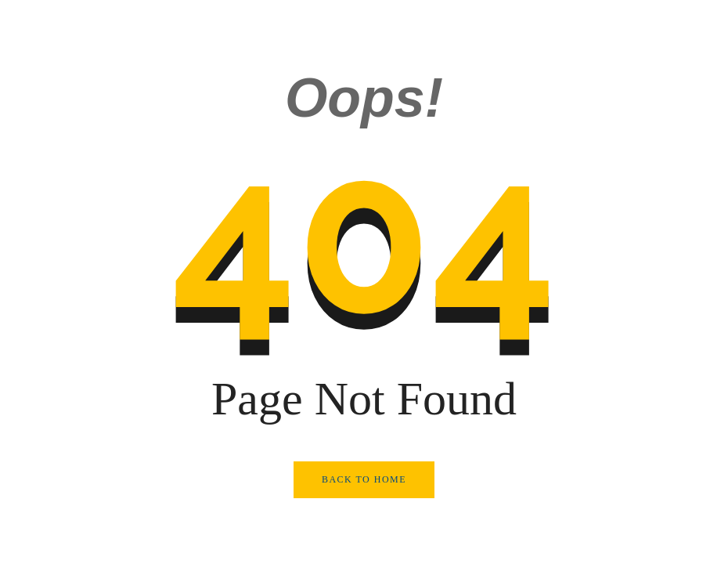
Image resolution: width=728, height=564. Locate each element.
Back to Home (364, 479)
